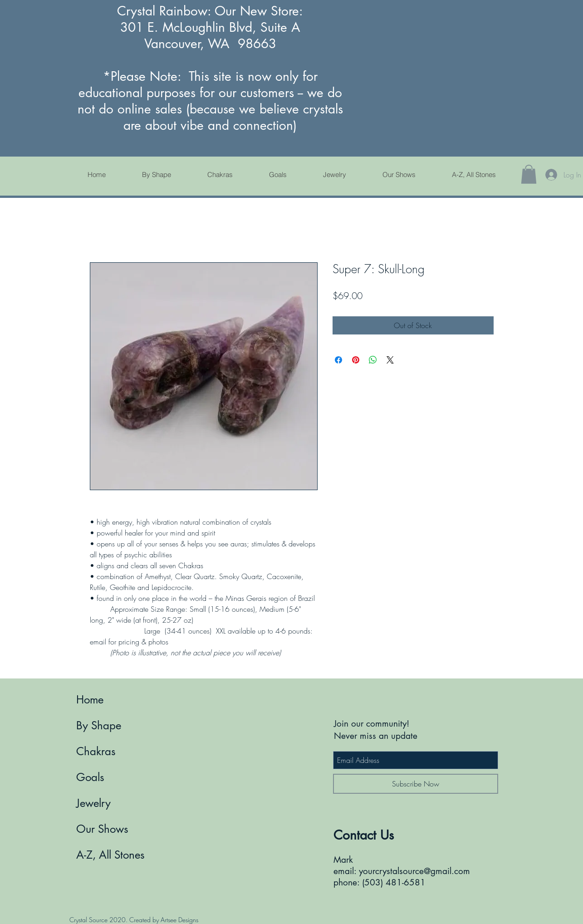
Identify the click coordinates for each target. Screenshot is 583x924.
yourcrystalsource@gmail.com (414, 871)
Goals (90, 777)
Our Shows (102, 829)
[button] (529, 174)
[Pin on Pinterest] (356, 360)
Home (90, 700)
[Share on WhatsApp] (373, 360)
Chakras (96, 751)
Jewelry (93, 803)
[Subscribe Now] (416, 784)
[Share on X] (390, 360)
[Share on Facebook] (338, 360)
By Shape (99, 725)
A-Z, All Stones (110, 855)
